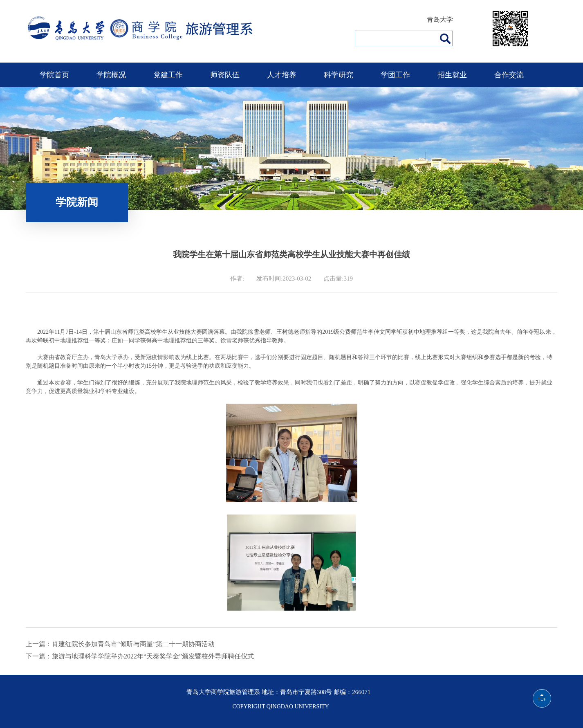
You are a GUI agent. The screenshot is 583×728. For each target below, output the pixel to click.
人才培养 (282, 75)
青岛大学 (440, 19)
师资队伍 (225, 75)
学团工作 (395, 75)
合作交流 (509, 75)
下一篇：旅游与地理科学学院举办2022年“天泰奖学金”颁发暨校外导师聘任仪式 (140, 656)
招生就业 (452, 75)
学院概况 (111, 75)
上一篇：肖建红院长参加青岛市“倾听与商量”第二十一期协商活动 (120, 644)
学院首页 (54, 75)
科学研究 (339, 75)
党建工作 (168, 75)
